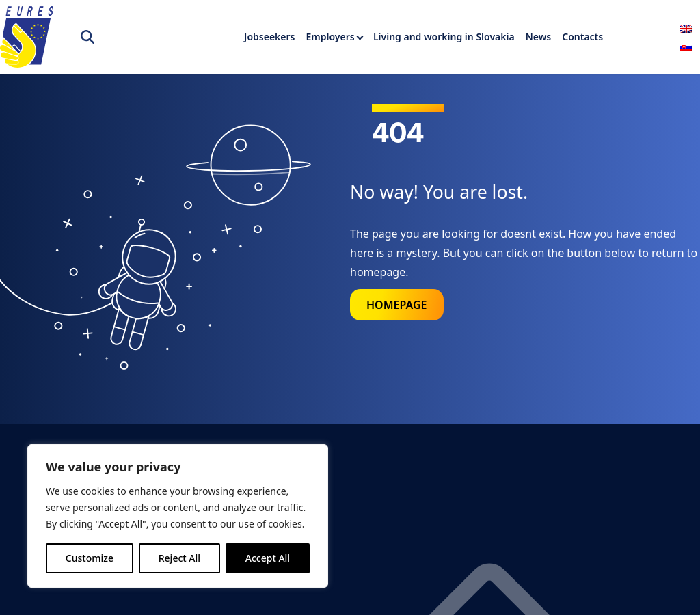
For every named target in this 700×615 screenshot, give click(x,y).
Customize (90, 558)
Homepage (397, 305)
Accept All (268, 558)
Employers (331, 37)
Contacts (582, 37)
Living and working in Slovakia (444, 37)
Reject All (179, 558)
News (539, 37)
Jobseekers (269, 37)
